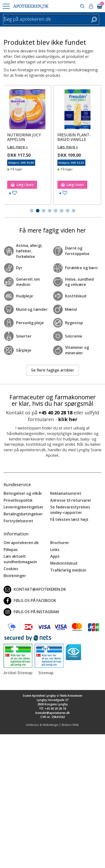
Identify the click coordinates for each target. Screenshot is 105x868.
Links (55, 550)
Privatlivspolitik (18, 500)
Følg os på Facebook (30, 601)
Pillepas (11, 550)
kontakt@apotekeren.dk (35, 590)
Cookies (11, 569)
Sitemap (46, 673)
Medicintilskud (64, 563)
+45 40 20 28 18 (55, 413)
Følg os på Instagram (31, 612)
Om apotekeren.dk (21, 543)
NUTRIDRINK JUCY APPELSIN (44, 137)
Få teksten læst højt (69, 519)
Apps (55, 556)
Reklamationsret (66, 493)
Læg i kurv (42, 185)
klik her (68, 419)
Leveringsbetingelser (24, 507)
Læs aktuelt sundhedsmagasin (20, 559)
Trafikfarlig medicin (68, 570)
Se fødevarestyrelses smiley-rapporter (70, 510)
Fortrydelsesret (18, 521)
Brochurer (60, 543)
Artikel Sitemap (18, 673)
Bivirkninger (15, 576)
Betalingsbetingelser (23, 514)
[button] (6, 6)
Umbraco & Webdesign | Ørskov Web (52, 725)
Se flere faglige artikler (53, 370)
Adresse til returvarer (71, 500)
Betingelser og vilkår (23, 493)
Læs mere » (37, 147)
